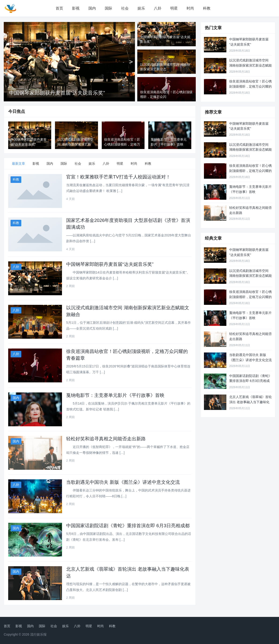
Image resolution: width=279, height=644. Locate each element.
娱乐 (141, 8)
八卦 (158, 8)
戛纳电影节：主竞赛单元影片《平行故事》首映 (115, 395)
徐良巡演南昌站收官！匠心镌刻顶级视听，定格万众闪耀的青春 (250, 86)
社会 (125, 8)
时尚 (190, 8)
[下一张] (131, 62)
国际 (109, 8)
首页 (59, 8)
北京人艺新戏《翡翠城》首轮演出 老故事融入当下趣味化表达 (250, 402)
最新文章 (18, 164)
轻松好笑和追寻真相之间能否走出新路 (106, 439)
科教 (207, 8)
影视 (76, 8)
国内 (92, 8)
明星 (174, 8)
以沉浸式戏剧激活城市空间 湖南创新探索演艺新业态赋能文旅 (250, 65)
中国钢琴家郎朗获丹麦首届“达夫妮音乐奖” (57, 93)
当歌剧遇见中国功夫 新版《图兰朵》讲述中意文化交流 (123, 482)
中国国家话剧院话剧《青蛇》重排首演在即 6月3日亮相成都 (128, 526)
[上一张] (8, 62)
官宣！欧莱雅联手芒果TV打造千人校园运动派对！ (118, 177)
